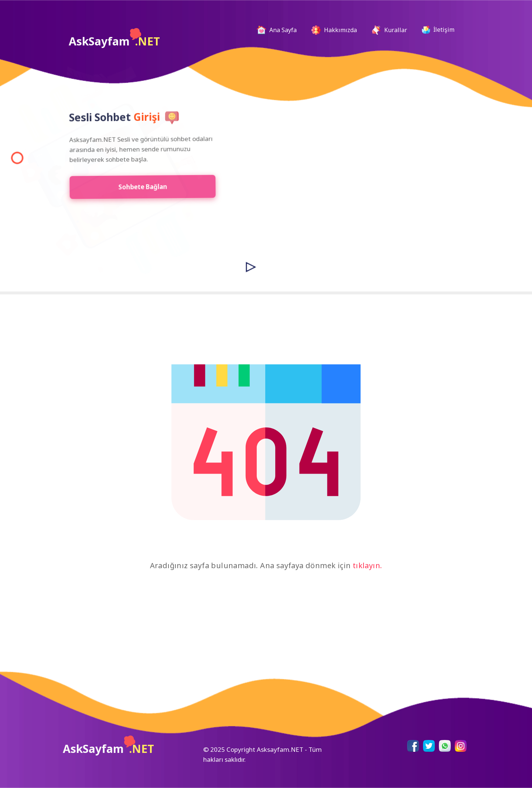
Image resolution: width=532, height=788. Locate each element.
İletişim (438, 30)
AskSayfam (114, 38)
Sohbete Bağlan (137, 187)
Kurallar (389, 30)
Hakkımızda (334, 30)
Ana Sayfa (280, 30)
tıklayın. (368, 565)
